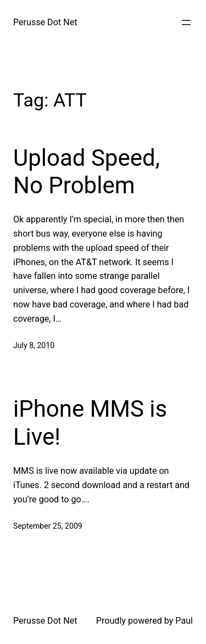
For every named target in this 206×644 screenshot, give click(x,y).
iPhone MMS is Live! (90, 422)
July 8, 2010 (34, 345)
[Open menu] (186, 23)
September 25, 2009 (48, 526)
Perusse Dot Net (45, 22)
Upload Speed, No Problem (87, 172)
